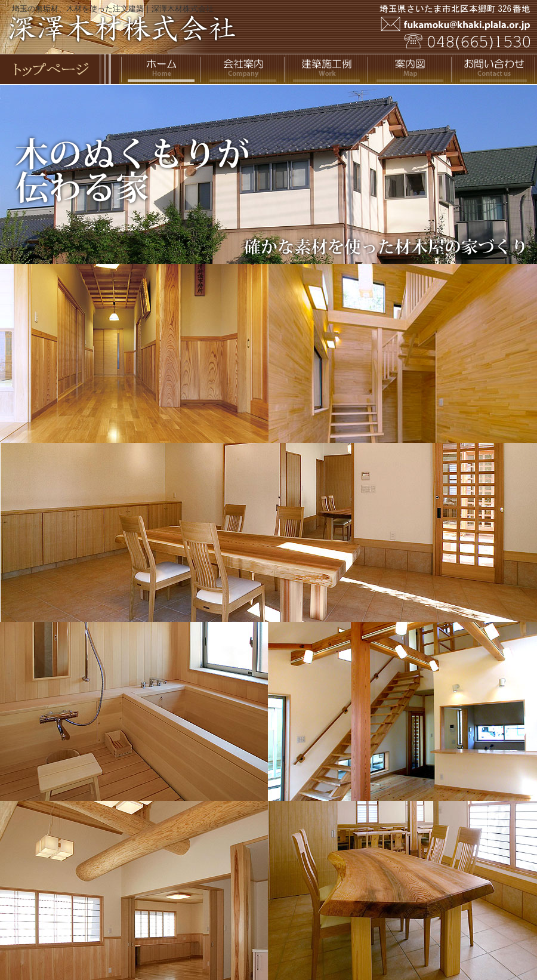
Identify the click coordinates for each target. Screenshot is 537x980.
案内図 (412, 69)
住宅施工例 (328, 69)
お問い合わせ (495, 69)
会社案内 (245, 69)
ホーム (161, 69)
